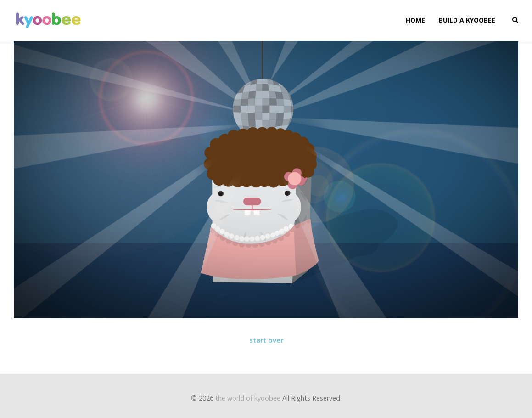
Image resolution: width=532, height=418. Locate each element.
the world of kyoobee (248, 398)
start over (266, 340)
